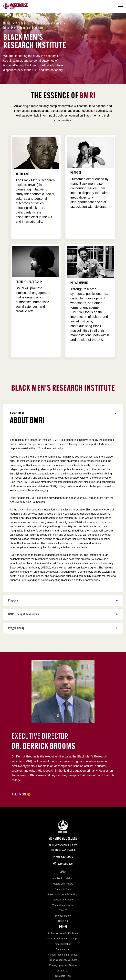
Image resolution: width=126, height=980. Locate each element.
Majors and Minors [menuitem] (63, 884)
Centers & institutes (48, 24)
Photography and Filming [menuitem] (63, 965)
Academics (23, 24)
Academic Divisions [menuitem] (63, 878)
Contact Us (63, 864)
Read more (19, 795)
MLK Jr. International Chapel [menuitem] (63, 939)
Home (7, 24)
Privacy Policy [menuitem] (63, 916)
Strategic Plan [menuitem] (63, 976)
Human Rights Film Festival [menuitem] (63, 955)
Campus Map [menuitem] (63, 949)
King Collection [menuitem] (63, 944)
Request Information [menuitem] (63, 900)
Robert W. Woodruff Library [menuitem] (63, 933)
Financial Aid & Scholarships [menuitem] (63, 894)
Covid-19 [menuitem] (63, 921)
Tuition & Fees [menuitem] (63, 889)
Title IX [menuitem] (63, 910)
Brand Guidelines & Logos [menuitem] (63, 960)
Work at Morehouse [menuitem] (63, 905)
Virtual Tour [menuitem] (63, 971)
